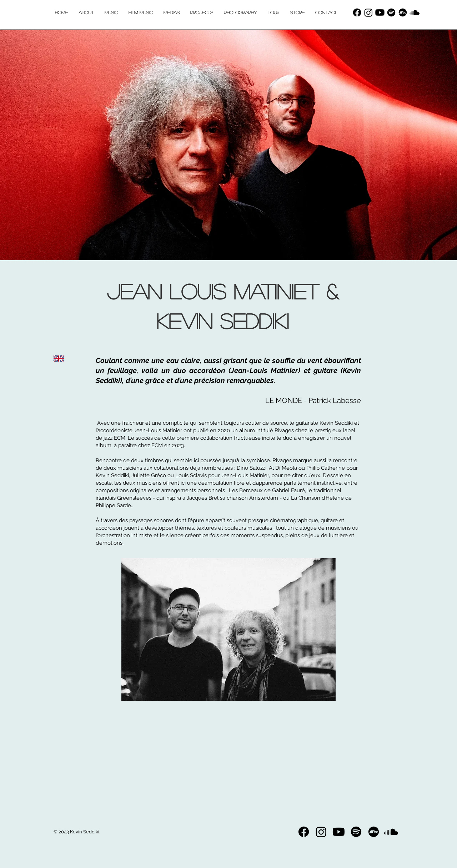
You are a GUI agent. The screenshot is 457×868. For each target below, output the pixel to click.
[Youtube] (380, 12)
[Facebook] (357, 12)
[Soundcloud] (414, 12)
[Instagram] (368, 12)
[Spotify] (391, 12)
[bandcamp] (403, 12)
